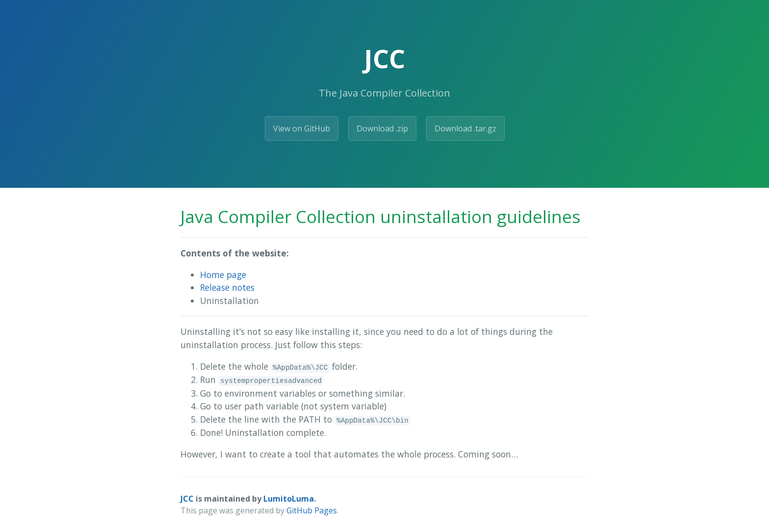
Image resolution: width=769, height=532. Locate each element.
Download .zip (382, 128)
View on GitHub (302, 128)
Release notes (227, 287)
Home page (223, 275)
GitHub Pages (312, 510)
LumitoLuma (289, 499)
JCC (187, 499)
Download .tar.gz (465, 128)
